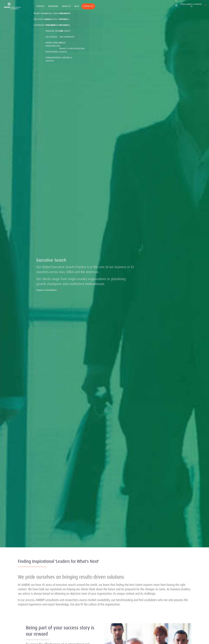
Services (40, 6)
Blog (77, 6)
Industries (53, 6)
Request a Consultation (49, 290)
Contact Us (88, 6)
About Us (66, 6)
